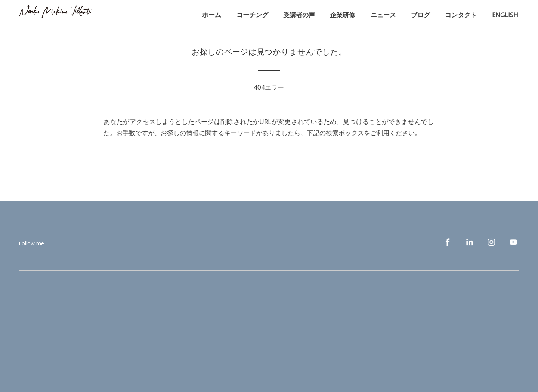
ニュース (383, 15)
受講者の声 (299, 15)
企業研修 (343, 15)
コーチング (252, 15)
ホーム (212, 15)
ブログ (420, 15)
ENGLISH (505, 15)
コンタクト (461, 15)
